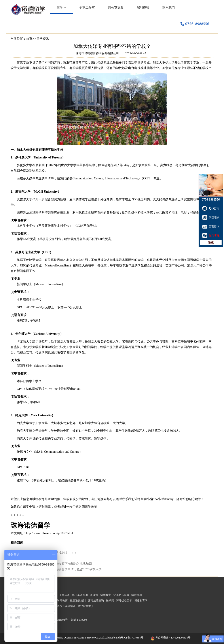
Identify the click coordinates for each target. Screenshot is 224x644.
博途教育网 (141, 601)
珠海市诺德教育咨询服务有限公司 (29, 9)
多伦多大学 (23, 157)
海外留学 (48, 499)
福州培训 (137, 595)
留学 (61, 8)
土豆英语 (65, 595)
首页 (29, 39)
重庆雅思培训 (78, 601)
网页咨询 (211, 218)
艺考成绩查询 (96, 601)
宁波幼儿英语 (121, 595)
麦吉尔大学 (23, 192)
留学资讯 (43, 39)
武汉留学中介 (86, 606)
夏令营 (94, 595)
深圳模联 (143, 8)
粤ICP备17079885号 (133, 638)
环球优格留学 (124, 601)
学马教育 (62, 601)
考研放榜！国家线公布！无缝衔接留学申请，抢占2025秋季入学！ (60, 569)
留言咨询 (211, 227)
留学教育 (106, 595)
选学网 (110, 601)
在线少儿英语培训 (65, 606)
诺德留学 (140, 499)
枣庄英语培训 (80, 595)
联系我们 (169, 8)
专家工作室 (87, 8)
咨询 (211, 208)
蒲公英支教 (116, 8)
